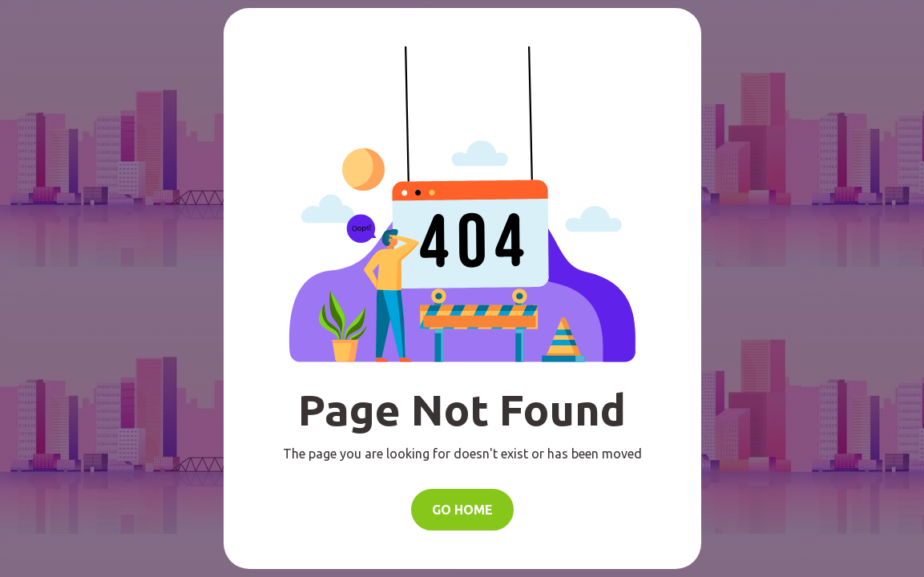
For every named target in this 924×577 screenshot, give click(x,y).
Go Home (462, 510)
